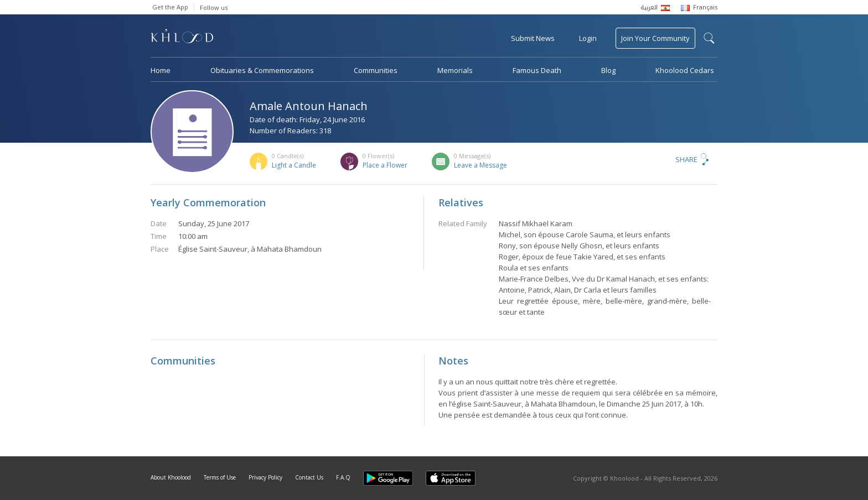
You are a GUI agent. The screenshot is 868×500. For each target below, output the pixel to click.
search (709, 38)
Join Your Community (655, 38)
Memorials (455, 70)
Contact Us (309, 477)
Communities (376, 70)
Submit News (533, 38)
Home (161, 70)
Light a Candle (294, 165)
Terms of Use (220, 477)
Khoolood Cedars (685, 70)
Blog (608, 70)
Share (686, 159)
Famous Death (537, 70)
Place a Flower (385, 165)
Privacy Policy (265, 477)
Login (588, 38)
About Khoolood (171, 477)
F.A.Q (343, 477)
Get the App (170, 7)
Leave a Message (480, 165)
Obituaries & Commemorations (262, 70)
